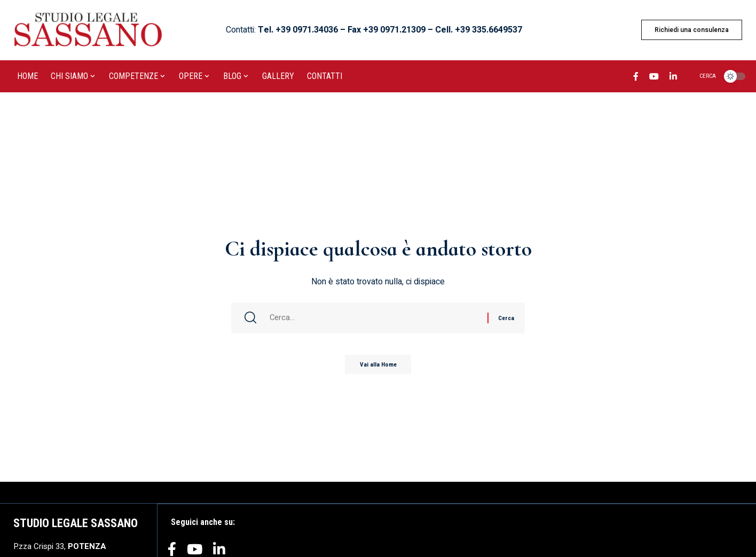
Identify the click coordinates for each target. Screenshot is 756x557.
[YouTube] (654, 78)
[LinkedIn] (673, 78)
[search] (701, 76)
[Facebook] (636, 78)
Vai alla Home (378, 367)
